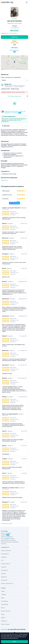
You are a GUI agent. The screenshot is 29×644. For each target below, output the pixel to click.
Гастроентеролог (6, 564)
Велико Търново (6, 611)
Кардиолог (4, 577)
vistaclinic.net (4, 180)
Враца (3, 614)
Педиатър (4, 557)
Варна (3, 598)
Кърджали (4, 621)
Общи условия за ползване (8, 540)
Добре (14, 642)
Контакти (3, 544)
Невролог (4, 567)
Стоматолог (4, 580)
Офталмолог (5, 570)
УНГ (2, 560)
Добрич (3, 618)
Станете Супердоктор (7, 537)
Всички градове (5, 624)
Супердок (5, 535)
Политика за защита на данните (10, 542)
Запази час (15, 37)
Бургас (3, 608)
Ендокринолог (5, 554)
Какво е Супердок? (6, 533)
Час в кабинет (14, 31)
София (3, 591)
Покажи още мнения (7, 524)
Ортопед (3, 574)
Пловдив (4, 595)
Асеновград (4, 601)
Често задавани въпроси (8, 538)
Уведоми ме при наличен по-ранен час (15, 112)
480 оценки (15, 48)
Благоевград (5, 604)
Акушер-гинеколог (6, 551)
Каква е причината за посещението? (11, 77)
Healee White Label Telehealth (16, 629)
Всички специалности (7, 583)
